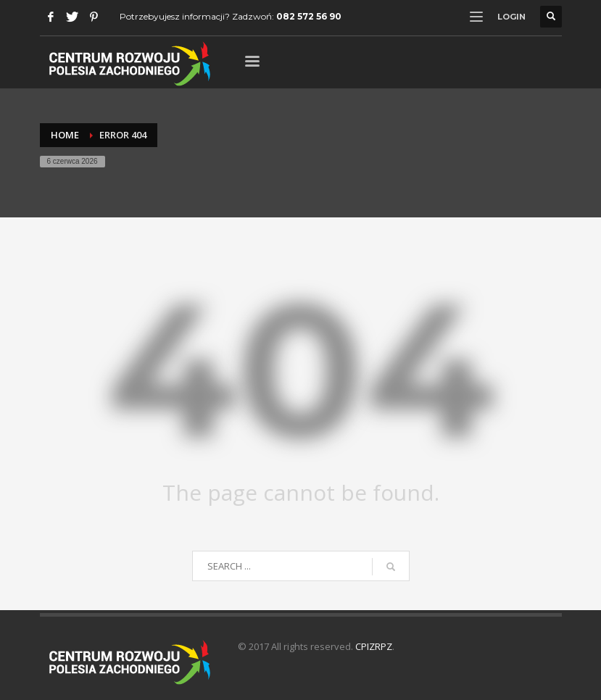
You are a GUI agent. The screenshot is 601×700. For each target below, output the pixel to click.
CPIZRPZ (374, 646)
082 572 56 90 (309, 16)
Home (65, 135)
